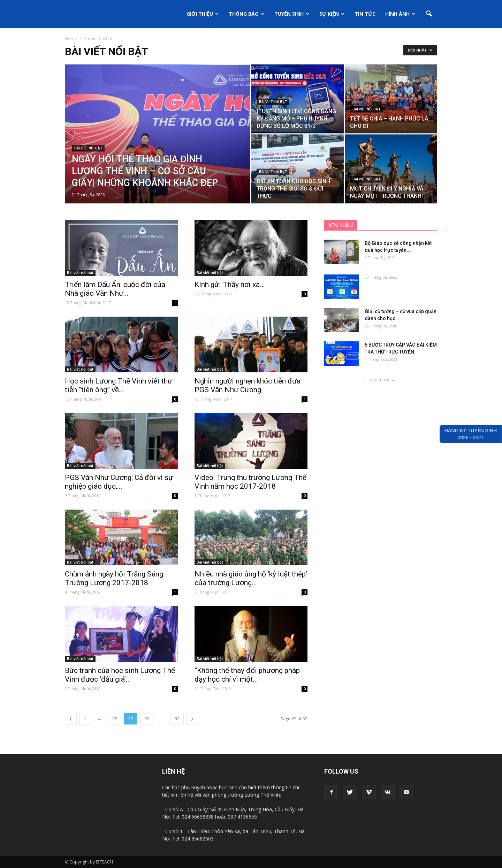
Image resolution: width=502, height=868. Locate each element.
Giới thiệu (203, 14)
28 (115, 719)
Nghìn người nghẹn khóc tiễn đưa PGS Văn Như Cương (248, 385)
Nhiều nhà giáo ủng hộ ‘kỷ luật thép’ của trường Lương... (251, 578)
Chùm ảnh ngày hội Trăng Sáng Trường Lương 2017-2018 (114, 578)
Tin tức (365, 14)
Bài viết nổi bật (88, 148)
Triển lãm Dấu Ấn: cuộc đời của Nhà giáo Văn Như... (115, 289)
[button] (429, 14)
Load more (381, 380)
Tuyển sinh (292, 14)
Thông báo (246, 14)
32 (177, 719)
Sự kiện (332, 14)
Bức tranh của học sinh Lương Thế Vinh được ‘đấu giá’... (120, 675)
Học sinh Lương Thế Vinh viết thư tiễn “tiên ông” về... (119, 385)
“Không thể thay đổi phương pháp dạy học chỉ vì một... (247, 675)
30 (147, 719)
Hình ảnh (400, 14)
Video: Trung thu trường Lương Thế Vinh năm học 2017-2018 (250, 482)
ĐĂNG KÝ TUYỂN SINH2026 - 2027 (471, 434)
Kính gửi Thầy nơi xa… (230, 285)
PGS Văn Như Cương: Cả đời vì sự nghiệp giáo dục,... (119, 482)
